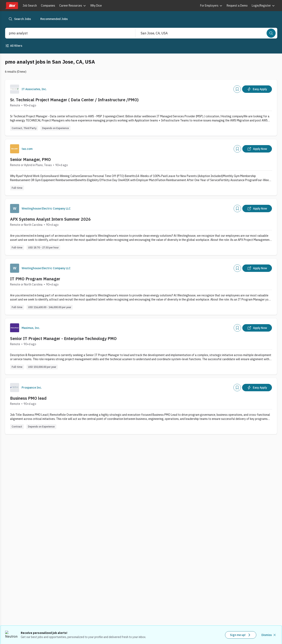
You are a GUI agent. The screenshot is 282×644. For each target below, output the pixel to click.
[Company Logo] (15, 89)
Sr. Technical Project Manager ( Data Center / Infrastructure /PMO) (74, 100)
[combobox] (66, 33)
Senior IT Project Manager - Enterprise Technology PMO (63, 338)
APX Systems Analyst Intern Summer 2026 (50, 219)
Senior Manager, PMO (30, 159)
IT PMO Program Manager (35, 279)
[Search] (271, 33)
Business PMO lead (28, 398)
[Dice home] (12, 6)
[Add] (237, 89)
